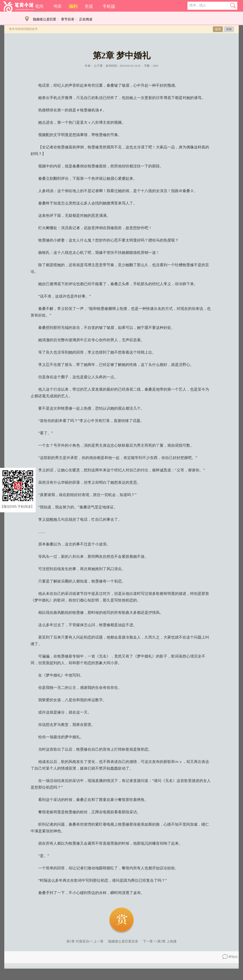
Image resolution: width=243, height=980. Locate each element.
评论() (230, 957)
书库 (57, 6)
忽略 (229, 29)
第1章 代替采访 (78, 941)
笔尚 (39, 6)
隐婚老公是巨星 (45, 19)
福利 (73, 6)
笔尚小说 (18, 7)
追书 (218, 29)
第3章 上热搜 (167, 941)
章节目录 (68, 19)
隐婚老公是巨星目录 (123, 941)
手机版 (109, 6)
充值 (89, 6)
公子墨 (98, 66)
